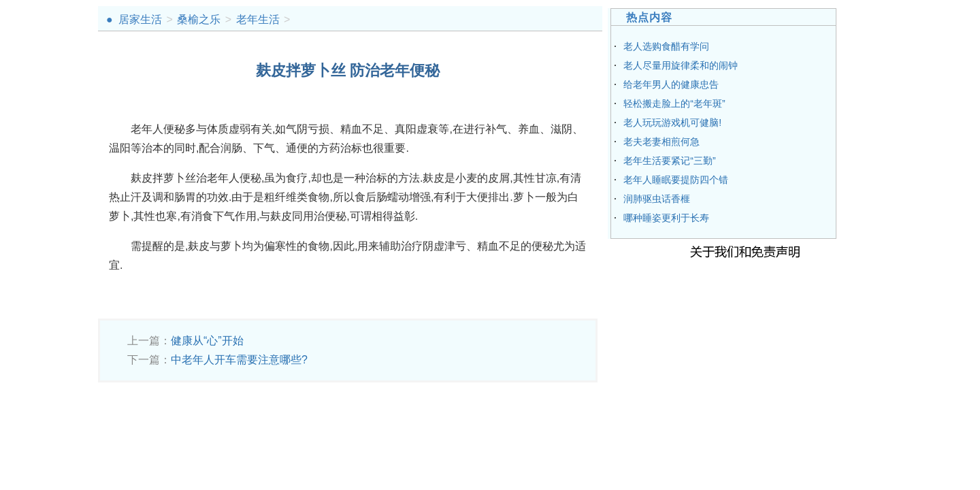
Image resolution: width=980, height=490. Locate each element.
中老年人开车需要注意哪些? (239, 360)
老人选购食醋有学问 (666, 46)
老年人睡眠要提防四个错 (676, 180)
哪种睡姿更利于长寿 (666, 218)
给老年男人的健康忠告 (671, 84)
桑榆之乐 (199, 19)
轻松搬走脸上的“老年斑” (674, 103)
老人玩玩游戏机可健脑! (672, 122)
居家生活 (140, 19)
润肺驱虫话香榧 (657, 199)
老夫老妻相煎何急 (661, 142)
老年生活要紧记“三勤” (669, 161)
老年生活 (258, 19)
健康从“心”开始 (207, 341)
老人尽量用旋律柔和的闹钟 (681, 65)
